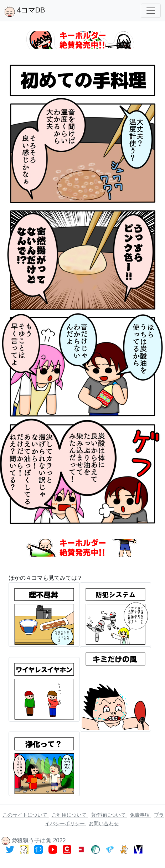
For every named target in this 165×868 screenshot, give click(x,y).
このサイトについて (26, 815)
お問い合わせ (104, 823)
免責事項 (140, 815)
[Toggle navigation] (151, 11)
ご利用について (70, 815)
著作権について (109, 815)
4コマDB (25, 11)
